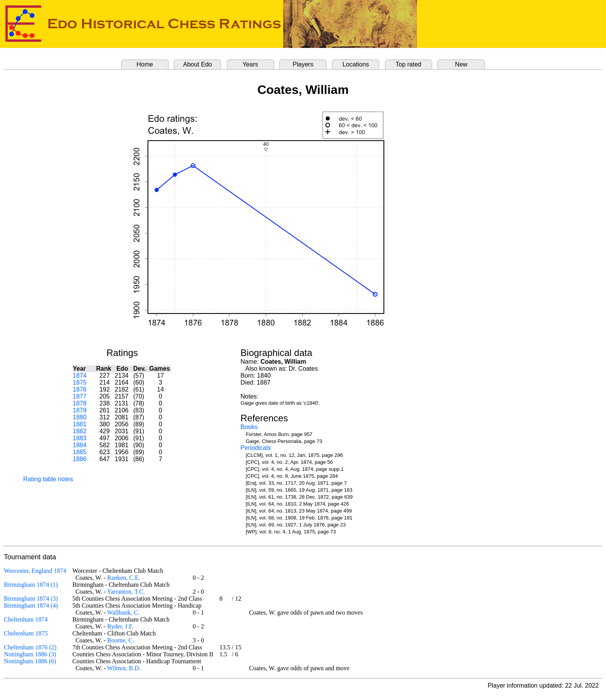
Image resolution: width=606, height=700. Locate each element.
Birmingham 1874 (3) (31, 599)
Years (250, 64)
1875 (80, 382)
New (461, 64)
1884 (80, 445)
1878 (80, 403)
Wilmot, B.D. (124, 668)
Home (145, 64)
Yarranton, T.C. (126, 592)
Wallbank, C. (123, 612)
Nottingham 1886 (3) (30, 654)
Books (249, 427)
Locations (356, 64)
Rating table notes (48, 479)
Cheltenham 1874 (26, 619)
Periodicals (255, 448)
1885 (80, 452)
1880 (80, 417)
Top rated (409, 64)
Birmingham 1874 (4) (31, 605)
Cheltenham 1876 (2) (30, 647)
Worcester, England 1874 (35, 571)
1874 (80, 376)
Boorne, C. (121, 640)
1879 (80, 410)
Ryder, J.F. (120, 626)
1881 (80, 424)
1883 (80, 438)
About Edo (198, 64)
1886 (80, 459)
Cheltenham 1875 (26, 633)
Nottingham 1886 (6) (30, 661)
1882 (80, 431)
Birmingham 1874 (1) (31, 585)
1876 (80, 389)
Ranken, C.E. (123, 578)
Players (303, 64)
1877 (80, 396)
